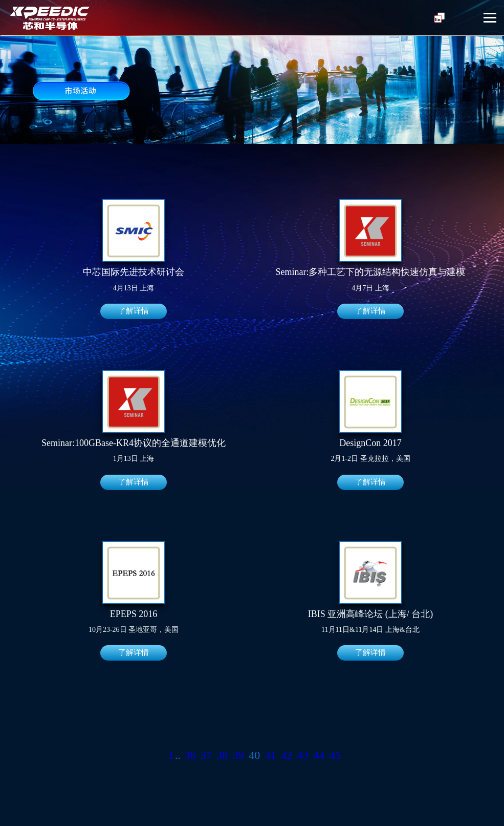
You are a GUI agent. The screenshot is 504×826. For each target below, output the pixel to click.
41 (271, 756)
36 (190, 756)
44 (319, 756)
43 (303, 756)
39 (238, 756)
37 (206, 756)
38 (222, 756)
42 (287, 756)
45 (335, 756)
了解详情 (134, 311)
